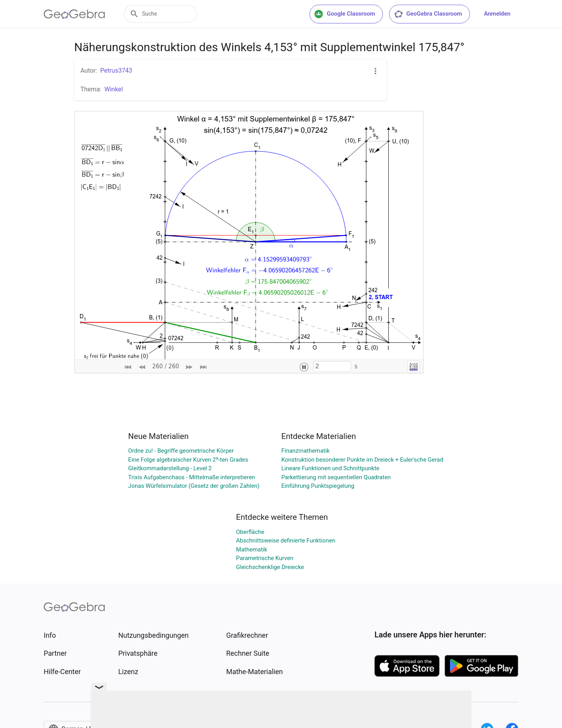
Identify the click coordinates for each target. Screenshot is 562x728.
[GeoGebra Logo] (74, 14)
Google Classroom (345, 14)
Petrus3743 (116, 70)
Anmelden (497, 14)
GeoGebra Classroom (428, 14)
